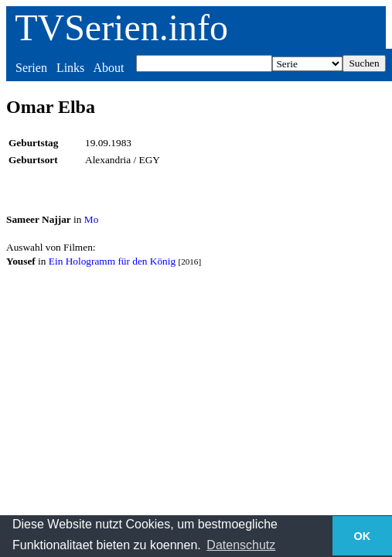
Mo (92, 219)
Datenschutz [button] (241, 545)
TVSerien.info (121, 27)
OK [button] (363, 536)
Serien (31, 68)
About (108, 68)
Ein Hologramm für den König (112, 261)
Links (70, 68)
